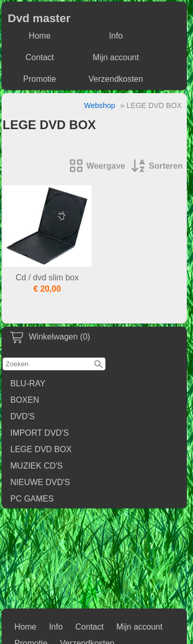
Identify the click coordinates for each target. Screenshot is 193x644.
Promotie (40, 79)
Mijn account (116, 57)
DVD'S (23, 416)
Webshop (100, 105)
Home (40, 36)
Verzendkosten (116, 79)
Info (116, 36)
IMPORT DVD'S (40, 433)
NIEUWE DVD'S (40, 482)
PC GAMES (32, 499)
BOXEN (25, 400)
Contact (39, 57)
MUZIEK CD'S (37, 466)
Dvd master (39, 18)
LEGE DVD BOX (41, 449)
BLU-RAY (28, 383)
